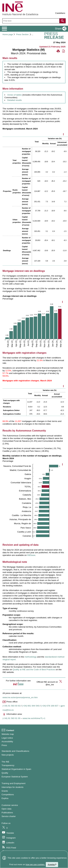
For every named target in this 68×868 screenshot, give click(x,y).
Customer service (10, 805)
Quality (5, 773)
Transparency (8, 765)
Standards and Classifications (15, 751)
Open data (6, 809)
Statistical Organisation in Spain (16, 769)
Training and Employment (13, 783)
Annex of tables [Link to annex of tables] (14, 95)
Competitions (8, 795)
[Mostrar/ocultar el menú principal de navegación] (4, 29)
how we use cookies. (35, 864)
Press (4, 745)
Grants (5, 791)
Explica (5, 798)
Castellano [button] (60, 13)
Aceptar (52, 864)
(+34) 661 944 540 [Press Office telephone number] (31, 706)
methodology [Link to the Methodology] (31, 657)
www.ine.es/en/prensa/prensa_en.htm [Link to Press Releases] (20, 697)
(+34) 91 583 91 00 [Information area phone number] (11, 718)
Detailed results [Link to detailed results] (14, 100)
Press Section (22, 34)
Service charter (9, 816)
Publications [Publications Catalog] (7, 813)
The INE (5, 762)
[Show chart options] (62, 302)
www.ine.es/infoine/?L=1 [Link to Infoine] (34, 718)
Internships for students (13, 787)
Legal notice (7, 738)
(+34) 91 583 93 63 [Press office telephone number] (11, 706)
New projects (8, 755)
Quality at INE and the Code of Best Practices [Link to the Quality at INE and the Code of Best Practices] (34, 670)
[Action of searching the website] (62, 21)
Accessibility (7, 742)
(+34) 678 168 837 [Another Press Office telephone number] (50, 706)
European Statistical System (15, 777)
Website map (8, 734)
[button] (60, 29)
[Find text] (31, 21)
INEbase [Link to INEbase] (31, 555)
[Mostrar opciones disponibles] (63, 135)
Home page (8, 34)
